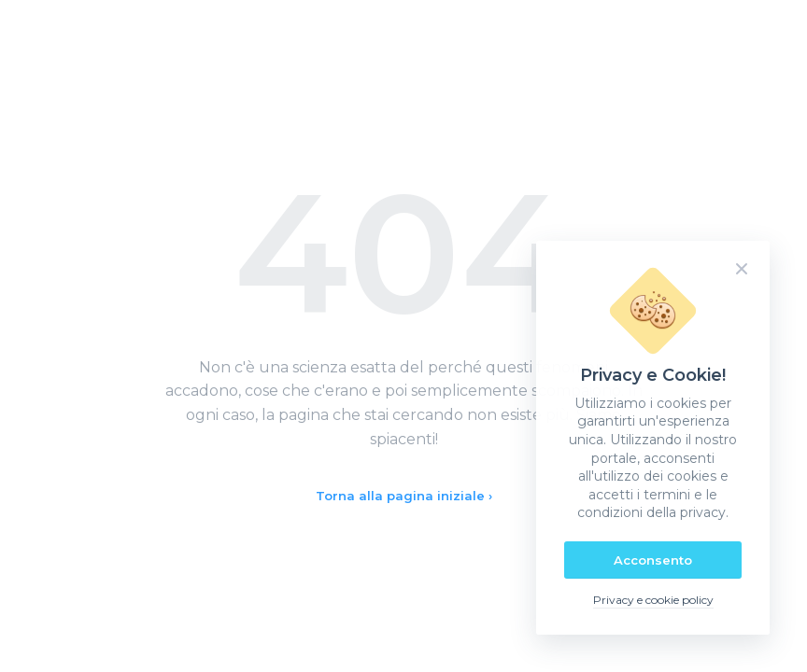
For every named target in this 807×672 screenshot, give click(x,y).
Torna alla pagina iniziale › (404, 496)
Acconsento (653, 560)
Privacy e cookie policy (653, 600)
